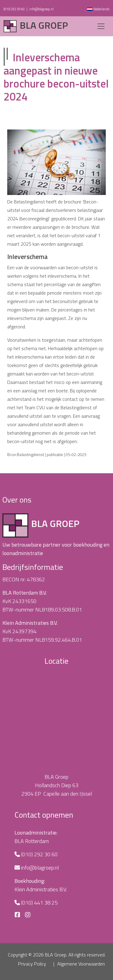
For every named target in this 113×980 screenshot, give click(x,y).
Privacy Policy (32, 964)
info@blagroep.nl (41, 9)
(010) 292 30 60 (14, 9)
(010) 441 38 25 (39, 903)
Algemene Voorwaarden (81, 964)
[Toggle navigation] (101, 26)
